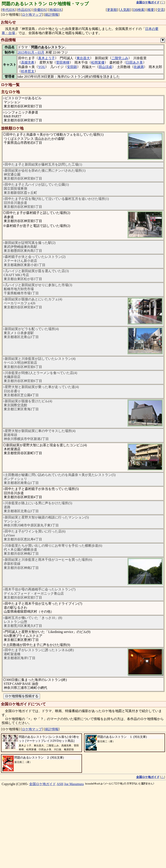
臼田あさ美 (135, 62)
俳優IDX (40, 10)
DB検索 (139, 10)
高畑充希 (28, 62)
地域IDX (55, 10)
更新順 (112, 10)
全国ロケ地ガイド (43, 857)
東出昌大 (83, 58)
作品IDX (24, 10)
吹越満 (139, 67)
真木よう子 (47, 58)
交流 (161, 10)
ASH (60, 857)
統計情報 (52, 15)
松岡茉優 (98, 62)
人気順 (125, 10)
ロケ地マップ (32, 15)
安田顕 (72, 67)
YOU (42, 67)
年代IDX (8, 10)
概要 (151, 10)
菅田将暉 (63, 62)
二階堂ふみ (120, 58)
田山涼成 (105, 67)
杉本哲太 (28, 71)
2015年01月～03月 (31, 52)
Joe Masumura (74, 857)
